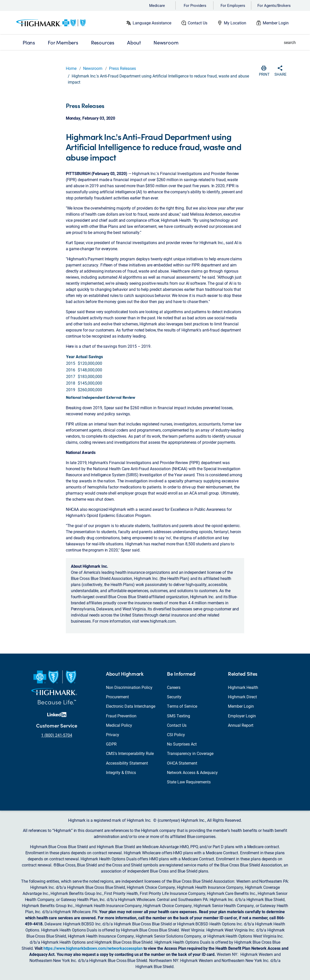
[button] (287, 42)
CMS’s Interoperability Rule (130, 753)
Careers (174, 687)
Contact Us (198, 23)
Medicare (157, 5)
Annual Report (241, 725)
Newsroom (93, 68)
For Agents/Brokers (274, 5)
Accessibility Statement (127, 763)
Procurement (117, 697)
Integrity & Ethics (121, 772)
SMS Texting (179, 716)
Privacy (113, 734)
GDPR (111, 744)
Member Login (276, 23)
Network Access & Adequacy (192, 772)
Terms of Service (182, 706)
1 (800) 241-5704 (57, 735)
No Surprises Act (182, 744)
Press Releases (122, 68)
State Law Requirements (189, 782)
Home (71, 68)
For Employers (233, 5)
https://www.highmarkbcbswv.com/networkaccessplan (93, 948)
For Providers (195, 5)
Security (174, 697)
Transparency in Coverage (190, 753)
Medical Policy (119, 725)
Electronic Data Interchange (131, 706)
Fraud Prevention (121, 716)
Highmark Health (243, 687)
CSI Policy (176, 734)
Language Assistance (152, 23)
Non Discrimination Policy (129, 687)
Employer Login (242, 716)
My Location (235, 23)
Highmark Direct (242, 697)
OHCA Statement (182, 763)
